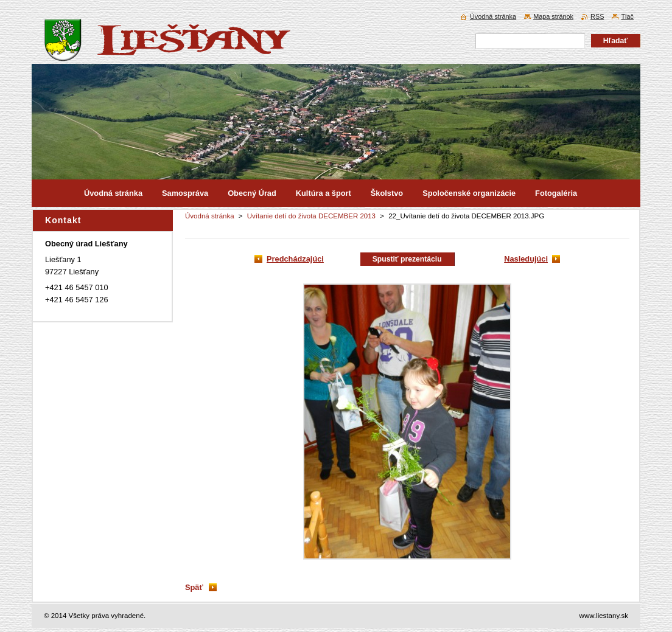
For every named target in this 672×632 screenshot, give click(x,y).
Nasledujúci (526, 259)
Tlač (627, 16)
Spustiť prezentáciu (407, 259)
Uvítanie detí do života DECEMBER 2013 (311, 216)
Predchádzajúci (295, 259)
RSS (597, 16)
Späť (194, 587)
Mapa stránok (553, 16)
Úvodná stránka (210, 216)
